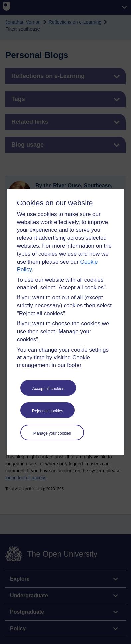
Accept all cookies (48, 389)
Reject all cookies (47, 411)
